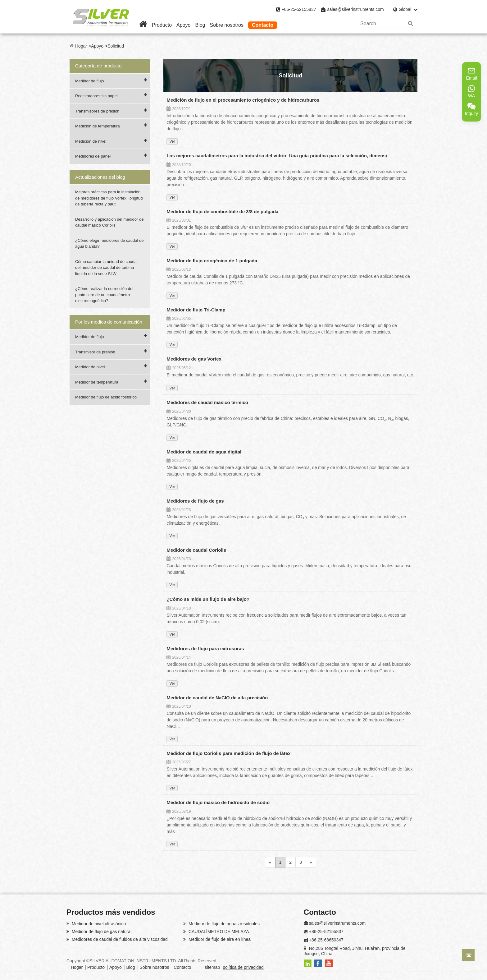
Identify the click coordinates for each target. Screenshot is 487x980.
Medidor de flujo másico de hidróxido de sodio (218, 802)
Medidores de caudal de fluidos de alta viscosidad (119, 939)
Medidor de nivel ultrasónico (98, 924)
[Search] (410, 23)
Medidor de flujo (90, 81)
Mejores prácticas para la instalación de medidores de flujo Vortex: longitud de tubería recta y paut (109, 198)
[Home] (143, 25)
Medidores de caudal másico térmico (207, 402)
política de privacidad (243, 967)
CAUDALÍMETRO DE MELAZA (218, 932)
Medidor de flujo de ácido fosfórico (106, 397)
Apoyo (183, 25)
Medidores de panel (93, 156)
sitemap (212, 967)
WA (471, 91)
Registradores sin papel (96, 96)
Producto (162, 25)
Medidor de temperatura (97, 382)
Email (471, 74)
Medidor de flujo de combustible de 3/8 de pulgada (222, 212)
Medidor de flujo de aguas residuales (223, 924)
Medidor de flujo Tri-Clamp (196, 310)
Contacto (263, 25)
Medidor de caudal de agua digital (204, 452)
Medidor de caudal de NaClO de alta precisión (217, 698)
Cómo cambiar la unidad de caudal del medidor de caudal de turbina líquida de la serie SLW (106, 268)
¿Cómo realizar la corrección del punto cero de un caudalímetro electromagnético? (104, 295)
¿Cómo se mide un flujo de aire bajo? (208, 599)
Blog (200, 25)
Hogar (81, 46)
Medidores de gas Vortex (194, 359)
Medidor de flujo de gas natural (101, 932)
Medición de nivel (91, 141)
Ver (172, 141)
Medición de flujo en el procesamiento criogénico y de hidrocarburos (243, 100)
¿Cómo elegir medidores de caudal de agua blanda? (109, 244)
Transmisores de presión (97, 111)
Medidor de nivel (90, 367)
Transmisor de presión (95, 352)
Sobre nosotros (227, 25)
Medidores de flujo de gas (195, 501)
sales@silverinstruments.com (355, 9)
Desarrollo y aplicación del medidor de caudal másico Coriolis (109, 222)
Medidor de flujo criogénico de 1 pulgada (212, 261)
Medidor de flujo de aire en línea (219, 939)
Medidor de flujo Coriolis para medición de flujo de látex (228, 753)
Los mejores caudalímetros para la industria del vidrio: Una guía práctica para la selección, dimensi (277, 156)
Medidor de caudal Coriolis (196, 550)
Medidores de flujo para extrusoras (205, 649)
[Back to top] (468, 955)
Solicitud (116, 46)
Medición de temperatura (98, 126)
